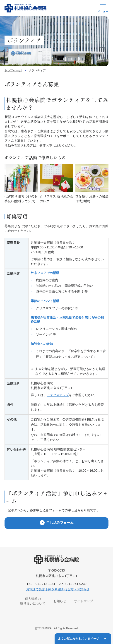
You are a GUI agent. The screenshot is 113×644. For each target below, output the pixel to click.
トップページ (13, 70)
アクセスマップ (58, 395)
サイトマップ (84, 601)
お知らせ (60, 601)
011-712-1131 (45, 584)
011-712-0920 (62, 454)
